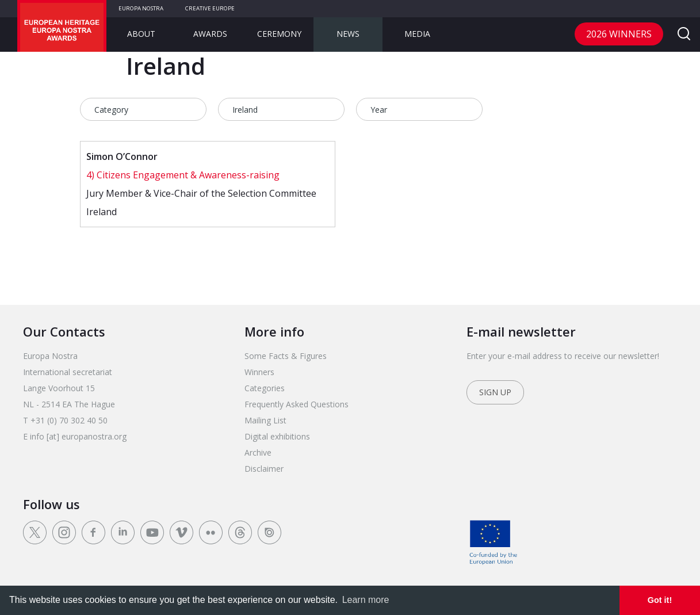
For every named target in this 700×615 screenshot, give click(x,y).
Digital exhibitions (277, 436)
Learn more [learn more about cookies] (366, 600)
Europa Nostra (141, 8)
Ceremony (279, 34)
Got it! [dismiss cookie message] (660, 600)
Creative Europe (210, 8)
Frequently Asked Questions (297, 404)
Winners (259, 372)
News (348, 34)
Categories (265, 388)
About (141, 34)
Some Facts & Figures (286, 356)
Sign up (495, 392)
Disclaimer (264, 469)
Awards (210, 34)
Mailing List (265, 420)
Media (417, 34)
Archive (258, 452)
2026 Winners (619, 34)
